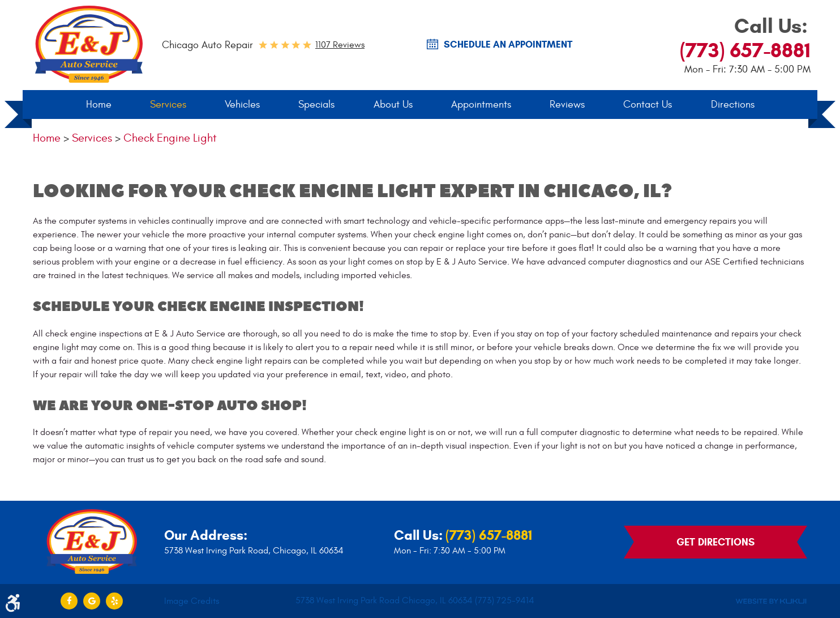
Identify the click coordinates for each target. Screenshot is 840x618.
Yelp (114, 601)
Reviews (567, 105)
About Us (393, 105)
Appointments (481, 105)
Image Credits (192, 601)
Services (168, 105)
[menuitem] (99, 105)
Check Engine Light (170, 138)
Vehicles (242, 105)
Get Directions (715, 542)
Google (92, 601)
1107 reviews (340, 45)
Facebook (69, 601)
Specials (316, 105)
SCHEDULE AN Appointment (508, 45)
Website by (771, 601)
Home (99, 105)
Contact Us (648, 105)
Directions (733, 105)
